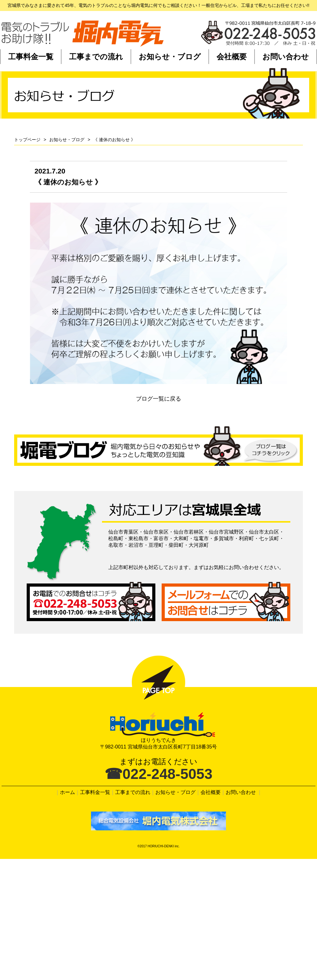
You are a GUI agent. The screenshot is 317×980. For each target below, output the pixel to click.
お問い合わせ (286, 57)
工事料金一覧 (31, 57)
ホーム (67, 792)
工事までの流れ (96, 57)
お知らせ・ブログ (170, 57)
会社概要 (232, 57)
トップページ (27, 140)
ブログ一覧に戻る (158, 399)
